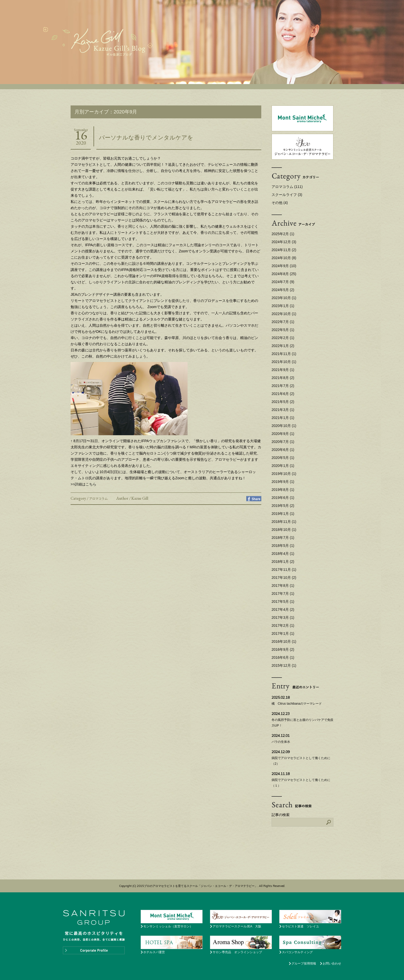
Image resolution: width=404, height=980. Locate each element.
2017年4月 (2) (283, 610)
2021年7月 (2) (283, 386)
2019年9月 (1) (283, 482)
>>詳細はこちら (83, 484)
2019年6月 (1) (283, 498)
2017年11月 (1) (284, 570)
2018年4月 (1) (283, 554)
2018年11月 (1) (284, 522)
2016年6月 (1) (283, 657)
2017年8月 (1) (283, 586)
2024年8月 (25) (284, 274)
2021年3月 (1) (283, 410)
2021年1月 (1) (283, 418)
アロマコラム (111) (287, 187)
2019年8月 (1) (283, 490)
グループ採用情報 (304, 963)
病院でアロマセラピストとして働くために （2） (302, 757)
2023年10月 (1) (284, 298)
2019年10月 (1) (284, 474)
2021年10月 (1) (284, 362)
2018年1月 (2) (283, 562)
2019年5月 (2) (283, 506)
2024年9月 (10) (284, 266)
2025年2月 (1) (283, 234)
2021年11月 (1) (284, 354)
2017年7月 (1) (283, 594)
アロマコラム (98, 499)
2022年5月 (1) (283, 330)
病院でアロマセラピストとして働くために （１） (302, 779)
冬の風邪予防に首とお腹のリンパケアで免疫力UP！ (302, 719)
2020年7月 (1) (283, 442)
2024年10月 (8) (284, 258)
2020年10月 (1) (284, 426)
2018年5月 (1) (283, 546)
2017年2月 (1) (283, 625)
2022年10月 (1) (284, 314)
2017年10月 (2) (284, 578)
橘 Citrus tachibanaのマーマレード (302, 700)
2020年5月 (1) (283, 458)
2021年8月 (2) (283, 378)
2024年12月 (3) (284, 242)
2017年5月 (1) (283, 602)
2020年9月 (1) (283, 434)
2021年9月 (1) (283, 370)
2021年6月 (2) (283, 394)
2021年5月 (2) (283, 402)
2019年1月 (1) (283, 514)
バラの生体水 (302, 738)
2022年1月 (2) (283, 346)
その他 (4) (280, 203)
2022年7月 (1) (283, 322)
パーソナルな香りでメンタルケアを (146, 138)
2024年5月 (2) (283, 290)
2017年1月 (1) (283, 633)
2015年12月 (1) (284, 665)
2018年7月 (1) (283, 538)
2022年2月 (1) (283, 338)
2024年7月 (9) (283, 282)
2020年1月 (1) (283, 466)
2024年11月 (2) (284, 250)
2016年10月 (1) (284, 641)
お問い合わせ (332, 963)
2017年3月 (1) (283, 617)
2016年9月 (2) (283, 649)
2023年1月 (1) (283, 306)
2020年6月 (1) (283, 450)
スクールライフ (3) (287, 195)
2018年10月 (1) (284, 530)
